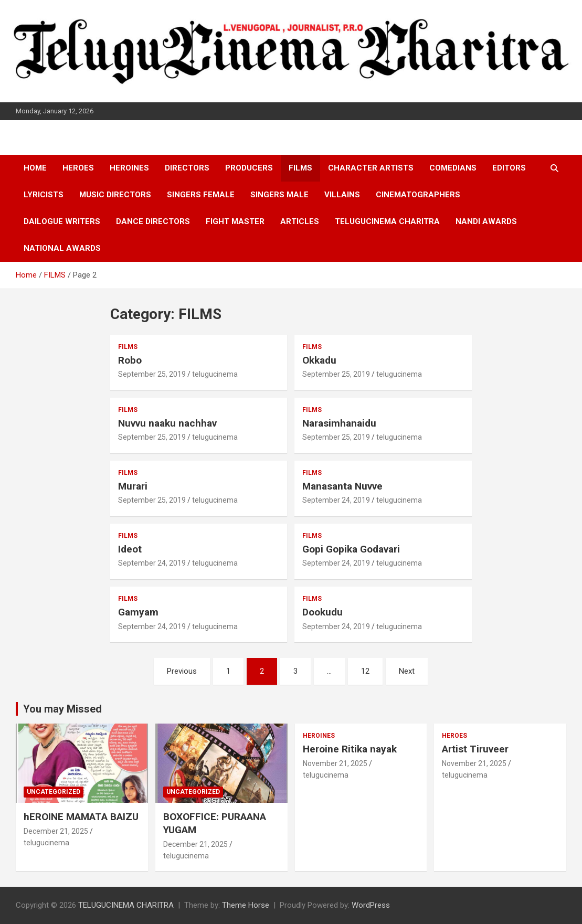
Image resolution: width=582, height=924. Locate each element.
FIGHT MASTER (235, 221)
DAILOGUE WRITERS (62, 221)
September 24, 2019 (336, 500)
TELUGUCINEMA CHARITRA (387, 221)
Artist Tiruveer (475, 749)
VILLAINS (342, 195)
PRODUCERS (249, 168)
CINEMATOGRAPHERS (418, 195)
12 (365, 671)
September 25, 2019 (152, 374)
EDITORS (509, 168)
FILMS (300, 168)
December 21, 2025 (56, 831)
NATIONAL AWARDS (62, 248)
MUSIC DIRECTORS (115, 195)
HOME (35, 168)
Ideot (130, 549)
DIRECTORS (187, 168)
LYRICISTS (44, 195)
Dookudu (322, 612)
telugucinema (215, 374)
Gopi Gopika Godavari (351, 549)
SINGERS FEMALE (201, 195)
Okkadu (319, 360)
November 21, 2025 (335, 763)
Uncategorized (54, 792)
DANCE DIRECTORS (153, 221)
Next (407, 671)
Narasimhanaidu (339, 423)
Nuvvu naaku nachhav (167, 423)
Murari (133, 486)
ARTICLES (300, 221)
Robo (130, 360)
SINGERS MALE (279, 195)
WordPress (371, 905)
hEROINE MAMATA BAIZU (81, 817)
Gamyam (138, 612)
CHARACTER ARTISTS (371, 168)
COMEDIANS (453, 168)
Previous (182, 671)
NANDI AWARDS (486, 221)
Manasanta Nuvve (342, 486)
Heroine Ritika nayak (350, 749)
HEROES (78, 168)
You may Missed (62, 709)
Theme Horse (246, 905)
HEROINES (129, 168)
